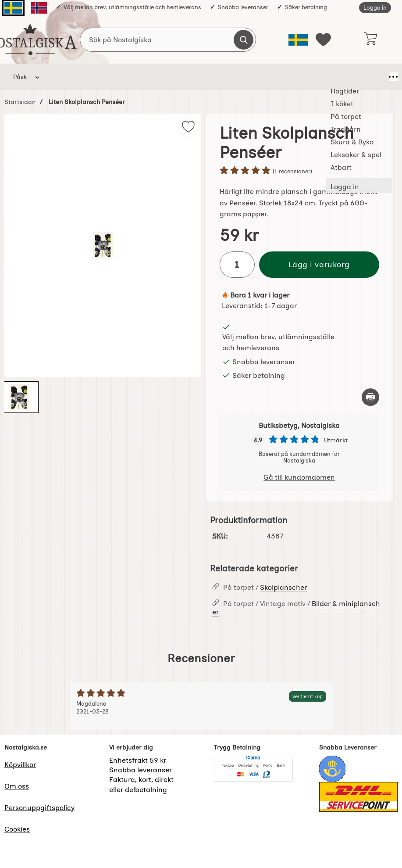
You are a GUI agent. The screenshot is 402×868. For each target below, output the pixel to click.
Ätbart (350, 77)
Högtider (63, 77)
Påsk (20, 77)
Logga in (375, 8)
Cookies (17, 829)
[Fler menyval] (383, 77)
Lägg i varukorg (319, 264)
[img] (188, 127)
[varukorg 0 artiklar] (370, 39)
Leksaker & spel (300, 77)
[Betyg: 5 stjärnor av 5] (300, 171)
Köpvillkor (20, 765)
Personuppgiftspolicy (39, 808)
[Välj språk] (298, 40)
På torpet (145, 77)
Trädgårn (190, 77)
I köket (104, 77)
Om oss (17, 786)
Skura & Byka (241, 77)
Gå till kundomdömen (299, 477)
